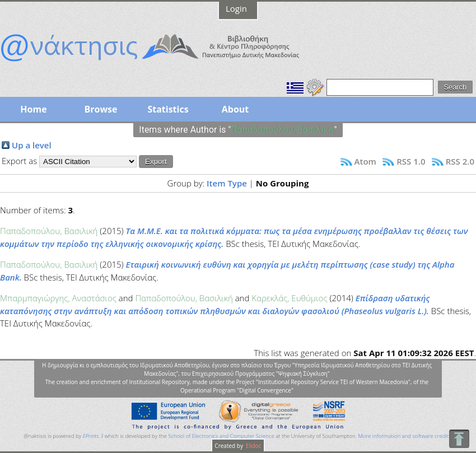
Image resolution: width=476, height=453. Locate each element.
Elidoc (253, 446)
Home (33, 109)
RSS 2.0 (460, 161)
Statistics (168, 109)
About (235, 109)
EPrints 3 (93, 436)
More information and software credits (404, 436)
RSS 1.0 (411, 161)
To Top (459, 439)
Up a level (32, 145)
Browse (101, 109)
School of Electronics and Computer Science (221, 436)
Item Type (227, 183)
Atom (365, 161)
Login (236, 8)
